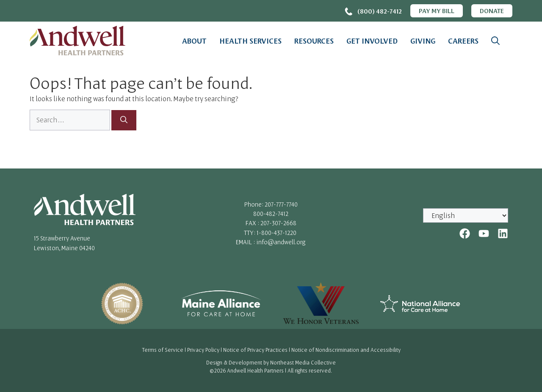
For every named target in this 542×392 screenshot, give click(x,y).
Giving (423, 41)
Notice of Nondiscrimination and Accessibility (346, 350)
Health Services (250, 41)
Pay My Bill (437, 11)
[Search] (124, 120)
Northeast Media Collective (303, 362)
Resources (314, 41)
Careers (463, 41)
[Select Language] (466, 215)
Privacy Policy (203, 350)
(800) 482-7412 (380, 11)
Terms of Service (163, 350)
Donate (492, 11)
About (194, 41)
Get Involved (372, 41)
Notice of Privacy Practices (255, 350)
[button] (495, 41)
